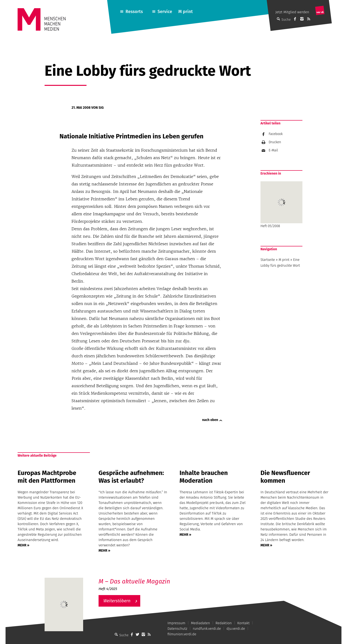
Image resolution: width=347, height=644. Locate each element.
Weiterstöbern (117, 601)
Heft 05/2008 (281, 205)
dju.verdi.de (236, 629)
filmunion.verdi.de (182, 634)
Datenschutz (177, 629)
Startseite (268, 260)
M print (186, 12)
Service (165, 12)
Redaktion (224, 623)
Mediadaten (200, 623)
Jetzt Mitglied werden (292, 12)
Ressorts (134, 12)
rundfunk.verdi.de (207, 629)
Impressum (176, 623)
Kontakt (244, 623)
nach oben (210, 420)
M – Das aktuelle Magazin (134, 581)
